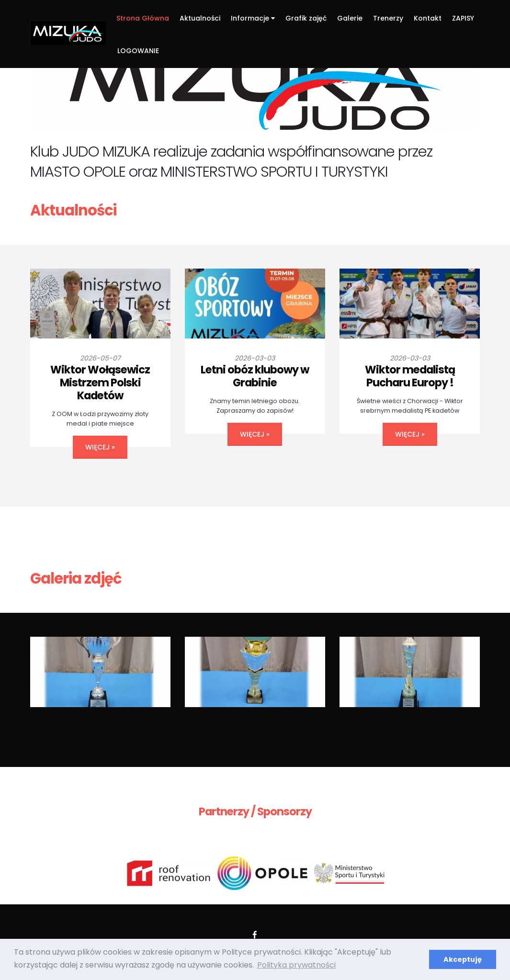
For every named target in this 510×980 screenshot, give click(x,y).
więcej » (100, 447)
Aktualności (200, 18)
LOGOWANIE (138, 51)
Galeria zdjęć (76, 579)
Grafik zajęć (306, 18)
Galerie (350, 18)
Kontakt (428, 18)
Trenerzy (388, 18)
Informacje (253, 18)
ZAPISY (463, 18)
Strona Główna (143, 18)
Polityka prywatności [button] (296, 965)
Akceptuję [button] (463, 959)
